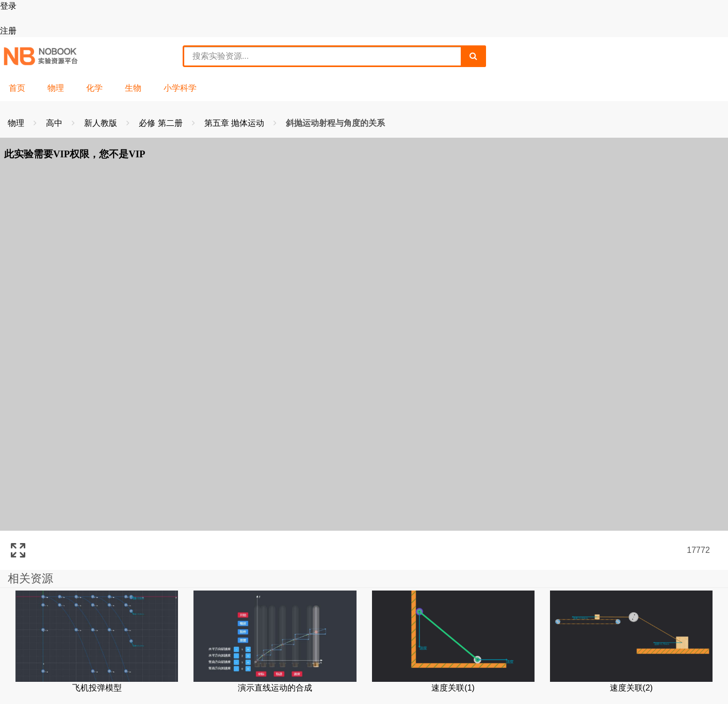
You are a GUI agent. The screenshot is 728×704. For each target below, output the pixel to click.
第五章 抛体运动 (236, 123)
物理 (56, 88)
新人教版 (102, 123)
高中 (55, 123)
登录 (8, 6)
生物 (133, 88)
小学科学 (180, 88)
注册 (8, 31)
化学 (94, 88)
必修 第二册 (162, 123)
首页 (17, 88)
